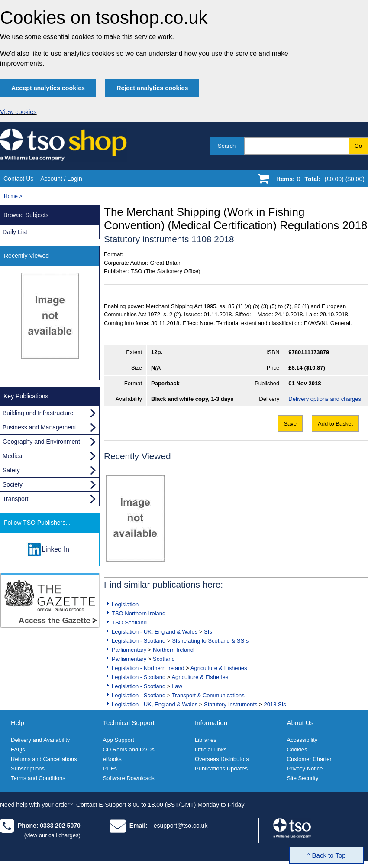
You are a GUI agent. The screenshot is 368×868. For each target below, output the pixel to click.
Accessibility (302, 740)
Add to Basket (335, 424)
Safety (11, 470)
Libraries (206, 740)
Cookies (297, 749)
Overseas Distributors (222, 759)
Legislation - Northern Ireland (148, 668)
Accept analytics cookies (48, 88)
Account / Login (61, 179)
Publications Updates (221, 769)
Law (177, 686)
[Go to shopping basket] (318, 181)
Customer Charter (309, 759)
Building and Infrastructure (38, 413)
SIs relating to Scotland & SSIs (210, 641)
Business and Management (39, 427)
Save (290, 424)
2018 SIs (275, 704)
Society (13, 484)
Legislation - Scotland (139, 641)
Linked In (56, 549)
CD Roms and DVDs (129, 749)
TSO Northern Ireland (139, 613)
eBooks (112, 759)
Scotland (164, 659)
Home (11, 196)
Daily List (15, 232)
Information (211, 723)
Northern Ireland (173, 650)
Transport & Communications (208, 695)
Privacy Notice (305, 769)
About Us (300, 723)
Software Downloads (129, 778)
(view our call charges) (52, 835)
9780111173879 (309, 352)
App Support (119, 740)
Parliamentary (129, 650)
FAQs (18, 749)
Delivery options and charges (325, 399)
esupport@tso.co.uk (181, 826)
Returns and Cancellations (44, 759)
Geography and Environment (41, 442)
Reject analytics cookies (152, 88)
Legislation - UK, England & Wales (155, 632)
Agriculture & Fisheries (219, 668)
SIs (208, 632)
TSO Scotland (129, 623)
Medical (13, 456)
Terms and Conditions (38, 778)
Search (227, 146)
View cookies (18, 112)
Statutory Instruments (231, 704)
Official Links (211, 749)
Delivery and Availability (40, 740)
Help (18, 723)
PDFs (110, 769)
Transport (15, 499)
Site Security (303, 778)
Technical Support (129, 723)
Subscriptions (28, 769)
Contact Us (18, 179)
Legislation (125, 604)
